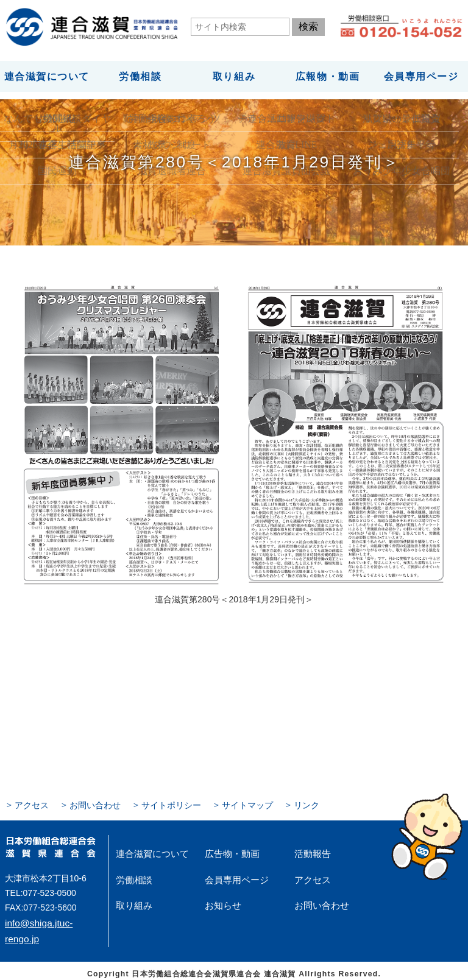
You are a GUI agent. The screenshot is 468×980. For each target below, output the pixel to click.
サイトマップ (223, 802)
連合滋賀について (47, 75)
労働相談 (140, 75)
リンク (277, 802)
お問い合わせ (87, 802)
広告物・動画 (227, 850)
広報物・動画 (327, 75)
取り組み (234, 75)
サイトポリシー (155, 802)
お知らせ (219, 896)
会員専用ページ (421, 75)
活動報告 (309, 850)
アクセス (29, 802)
